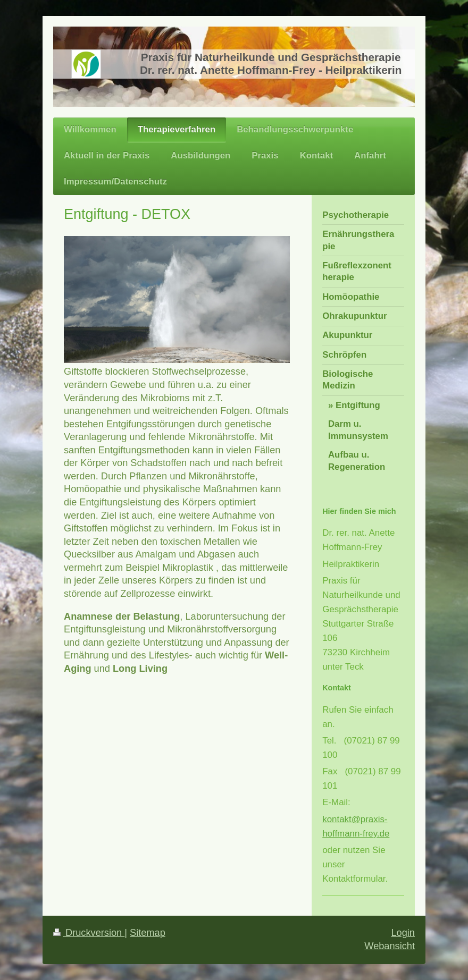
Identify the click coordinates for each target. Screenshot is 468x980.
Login (403, 933)
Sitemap (148, 933)
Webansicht (390, 946)
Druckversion (89, 933)
